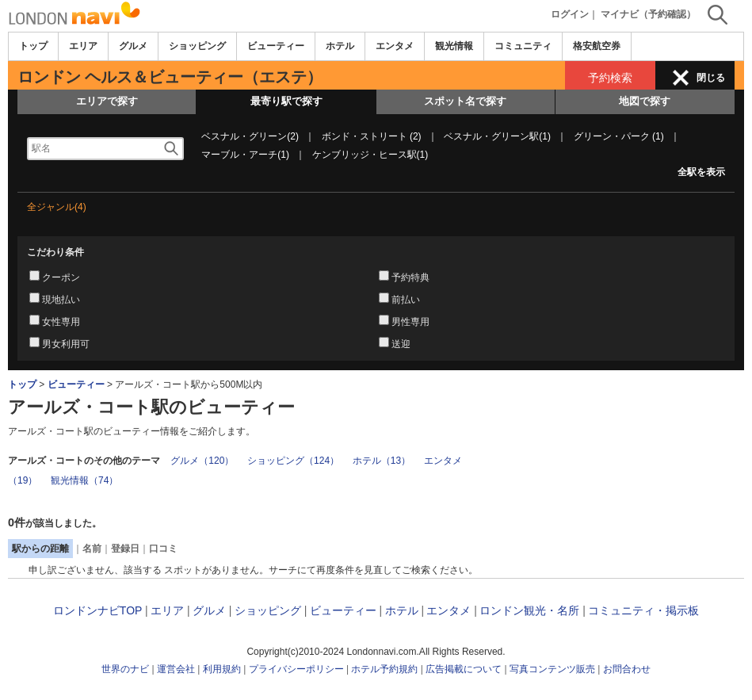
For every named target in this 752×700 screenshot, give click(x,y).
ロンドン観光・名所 (529, 610)
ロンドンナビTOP (97, 610)
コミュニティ (523, 46)
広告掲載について (464, 669)
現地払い (61, 300)
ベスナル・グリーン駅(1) (497, 136)
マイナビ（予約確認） (648, 14)
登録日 (125, 549)
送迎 (401, 344)
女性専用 (61, 322)
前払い (406, 300)
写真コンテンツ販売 (552, 669)
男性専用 (410, 322)
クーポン (61, 277)
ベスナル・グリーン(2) (250, 136)
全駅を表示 (701, 172)
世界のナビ (125, 669)
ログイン (570, 14)
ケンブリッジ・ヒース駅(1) (370, 155)
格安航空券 (597, 46)
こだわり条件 (55, 252)
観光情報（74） (84, 480)
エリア (83, 46)
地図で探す (645, 101)
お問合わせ (627, 669)
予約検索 (610, 78)
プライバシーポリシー (296, 669)
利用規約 (222, 669)
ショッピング (197, 46)
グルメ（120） (202, 461)
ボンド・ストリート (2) (372, 136)
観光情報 (454, 46)
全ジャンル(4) (57, 207)
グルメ (133, 46)
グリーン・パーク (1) (619, 136)
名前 (92, 549)
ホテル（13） (382, 461)
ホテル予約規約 (384, 669)
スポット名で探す (465, 101)
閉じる (711, 78)
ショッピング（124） (293, 461)
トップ (33, 46)
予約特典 (410, 277)
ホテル (340, 46)
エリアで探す (107, 101)
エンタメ (395, 46)
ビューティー (276, 46)
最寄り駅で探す (286, 101)
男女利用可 (66, 344)
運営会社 (176, 669)
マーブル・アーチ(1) (245, 155)
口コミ (163, 549)
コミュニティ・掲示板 (643, 610)
